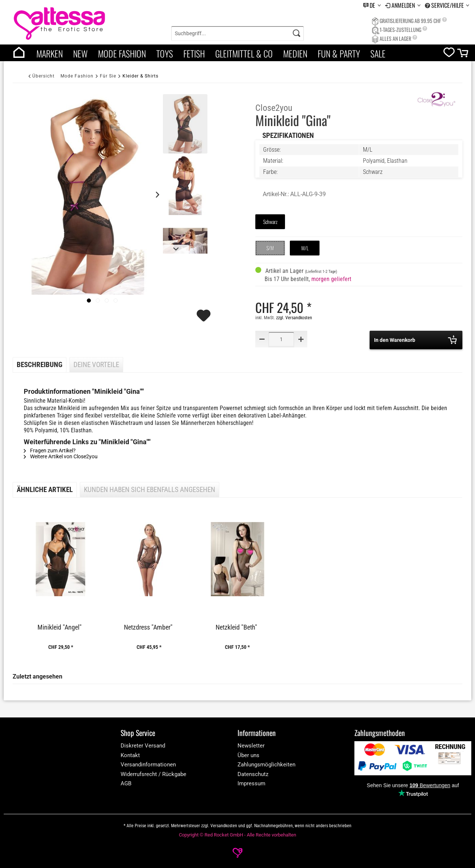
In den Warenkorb (415, 340)
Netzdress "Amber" (148, 627)
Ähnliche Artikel (45, 490)
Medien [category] (295, 53)
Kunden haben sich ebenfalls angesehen (150, 490)
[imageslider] (89, 301)
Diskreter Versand (143, 746)
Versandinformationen (148, 765)
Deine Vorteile (96, 365)
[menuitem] (372, 5)
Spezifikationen (288, 136)
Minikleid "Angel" (60, 627)
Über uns (248, 755)
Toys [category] (165, 53)
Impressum (251, 783)
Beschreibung (40, 365)
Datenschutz (253, 774)
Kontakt (130, 755)
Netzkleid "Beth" (236, 627)
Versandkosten (224, 826)
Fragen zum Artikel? (50, 450)
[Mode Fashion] (77, 76)
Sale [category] (378, 53)
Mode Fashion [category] (122, 53)
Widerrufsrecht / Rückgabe (153, 774)
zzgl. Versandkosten (294, 318)
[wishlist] (449, 54)
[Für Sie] (108, 76)
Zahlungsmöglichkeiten (266, 765)
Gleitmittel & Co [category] (244, 53)
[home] (19, 53)
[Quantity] (281, 339)
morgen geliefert (331, 279)
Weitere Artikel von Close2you (61, 456)
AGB (126, 783)
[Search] (297, 33)
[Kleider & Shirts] (140, 76)
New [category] (80, 53)
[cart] (463, 55)
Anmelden (404, 5)
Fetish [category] (194, 53)
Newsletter (251, 746)
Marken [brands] (50, 53)
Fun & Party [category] (339, 53)
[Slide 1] (98, 301)
